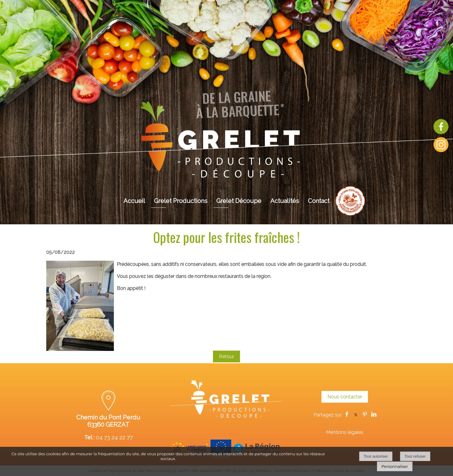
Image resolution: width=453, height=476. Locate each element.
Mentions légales (345, 432)
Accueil (134, 201)
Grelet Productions (181, 201)
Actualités (285, 201)
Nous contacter (345, 397)
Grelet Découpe (239, 201)
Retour (227, 356)
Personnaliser (395, 466)
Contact (319, 201)
